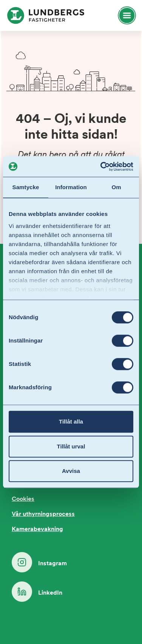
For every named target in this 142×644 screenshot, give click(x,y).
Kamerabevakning (37, 529)
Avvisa (71, 471)
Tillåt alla (71, 421)
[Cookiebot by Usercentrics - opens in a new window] (101, 167)
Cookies (23, 499)
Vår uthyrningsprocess (43, 514)
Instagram (39, 562)
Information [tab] (71, 187)
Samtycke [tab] (26, 187)
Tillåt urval (71, 446)
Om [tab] (116, 187)
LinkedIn (37, 592)
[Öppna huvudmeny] (123, 15)
